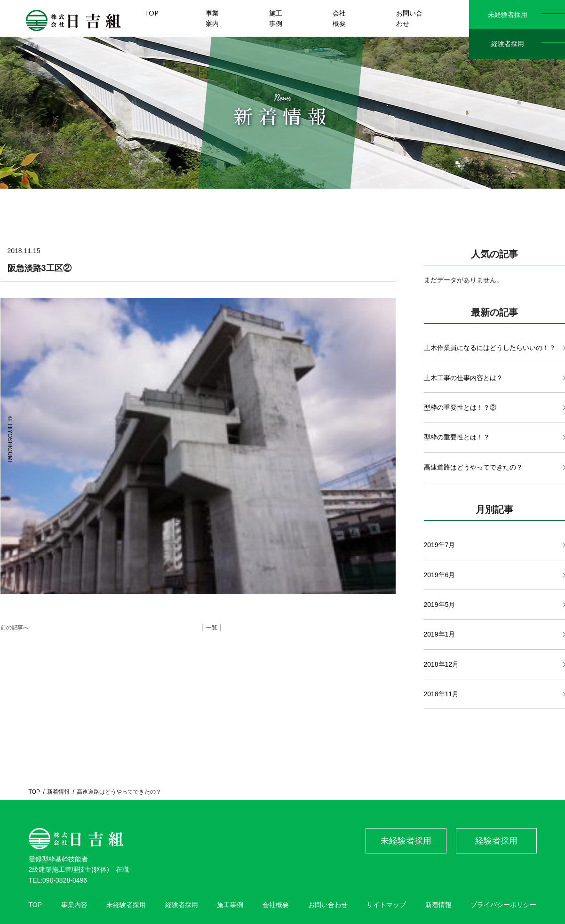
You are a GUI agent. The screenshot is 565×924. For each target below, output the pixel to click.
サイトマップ (386, 905)
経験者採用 (508, 44)
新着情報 (58, 792)
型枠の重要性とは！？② (460, 407)
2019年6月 (440, 575)
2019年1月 (440, 634)
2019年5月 (440, 605)
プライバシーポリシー (503, 905)
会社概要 (276, 905)
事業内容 (74, 905)
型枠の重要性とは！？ (457, 437)
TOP (34, 792)
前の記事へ (15, 628)
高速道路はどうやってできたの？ (473, 467)
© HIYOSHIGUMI (10, 439)
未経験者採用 (508, 15)
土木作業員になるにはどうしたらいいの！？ (490, 348)
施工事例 (230, 905)
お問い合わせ (328, 905)
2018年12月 (442, 664)
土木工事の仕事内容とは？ (463, 378)
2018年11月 (442, 694)
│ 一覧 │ (212, 628)
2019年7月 (440, 545)
